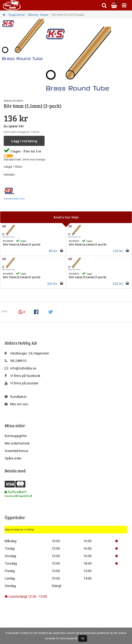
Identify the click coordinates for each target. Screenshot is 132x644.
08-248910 (15, 361)
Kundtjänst (16, 397)
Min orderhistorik (17, 443)
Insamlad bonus (16, 451)
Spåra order (13, 458)
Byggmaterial (17, 15)
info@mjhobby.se (21, 368)
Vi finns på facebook (22, 376)
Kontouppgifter (16, 436)
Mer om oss (16, 404)
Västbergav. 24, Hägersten (27, 353)
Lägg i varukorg (24, 141)
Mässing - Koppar (38, 15)
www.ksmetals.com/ (14, 199)
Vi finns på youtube (22, 383)
